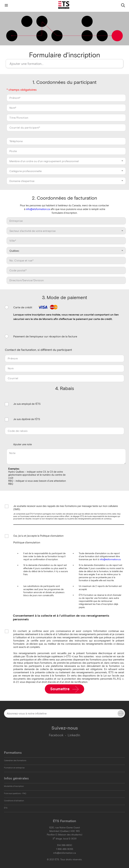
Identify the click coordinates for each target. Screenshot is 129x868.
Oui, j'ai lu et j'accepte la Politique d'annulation (38, 536)
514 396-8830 (65, 845)
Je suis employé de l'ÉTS (27, 404)
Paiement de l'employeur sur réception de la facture (45, 336)
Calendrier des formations (15, 760)
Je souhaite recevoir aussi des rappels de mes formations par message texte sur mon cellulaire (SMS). (66, 508)
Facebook (56, 735)
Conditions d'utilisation (14, 801)
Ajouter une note (23, 444)
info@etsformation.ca (38, 209)
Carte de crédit (36, 307)
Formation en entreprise (14, 768)
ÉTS (6, 808)
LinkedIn (74, 735)
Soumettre (65, 689)
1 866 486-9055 (65, 849)
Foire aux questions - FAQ (15, 793)
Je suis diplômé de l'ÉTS (27, 419)
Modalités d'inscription (14, 786)
